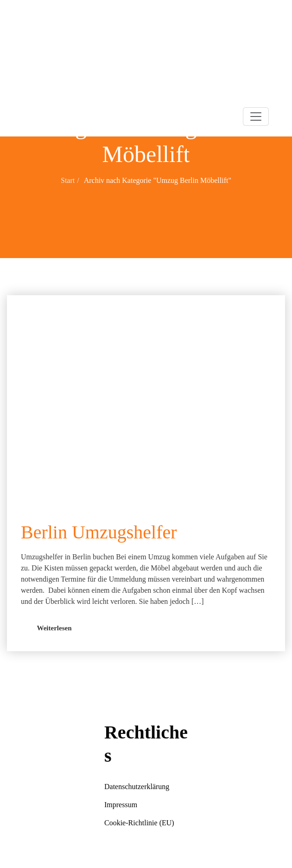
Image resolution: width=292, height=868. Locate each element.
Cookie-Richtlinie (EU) (139, 823)
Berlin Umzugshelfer (99, 532)
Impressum (121, 805)
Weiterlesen (54, 628)
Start (68, 180)
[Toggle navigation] (256, 117)
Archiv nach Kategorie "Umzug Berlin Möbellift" (158, 180)
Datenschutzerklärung (137, 787)
